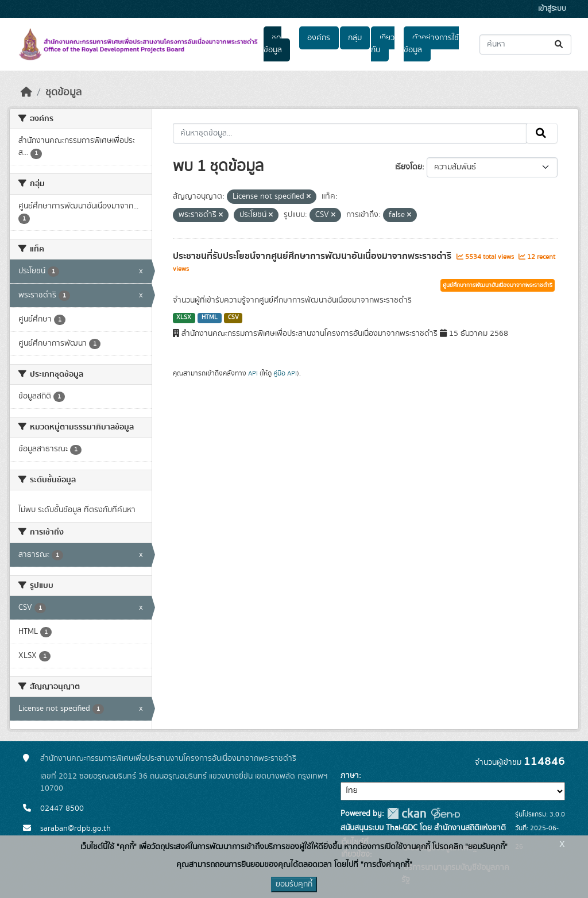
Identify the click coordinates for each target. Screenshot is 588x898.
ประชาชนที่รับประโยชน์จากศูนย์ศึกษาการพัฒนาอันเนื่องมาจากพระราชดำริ (313, 256)
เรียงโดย (409, 167)
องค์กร (319, 38)
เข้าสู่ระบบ (552, 9)
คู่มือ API (285, 373)
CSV (233, 318)
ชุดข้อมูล (273, 44)
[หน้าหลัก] (26, 92)
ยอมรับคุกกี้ (294, 884)
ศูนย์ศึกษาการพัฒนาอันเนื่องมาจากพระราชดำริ (498, 285)
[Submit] (560, 44)
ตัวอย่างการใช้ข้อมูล (431, 44)
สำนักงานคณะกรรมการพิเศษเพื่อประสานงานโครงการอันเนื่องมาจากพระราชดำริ (168, 758)
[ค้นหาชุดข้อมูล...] (525, 44)
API (253, 373)
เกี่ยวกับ (382, 44)
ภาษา (350, 776)
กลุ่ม (355, 38)
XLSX (184, 318)
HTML (210, 318)
